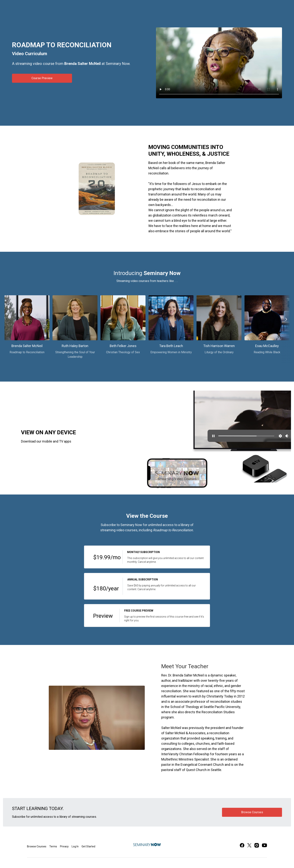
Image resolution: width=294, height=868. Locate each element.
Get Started (88, 846)
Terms (53, 846)
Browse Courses (37, 846)
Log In (75, 846)
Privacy (64, 846)
